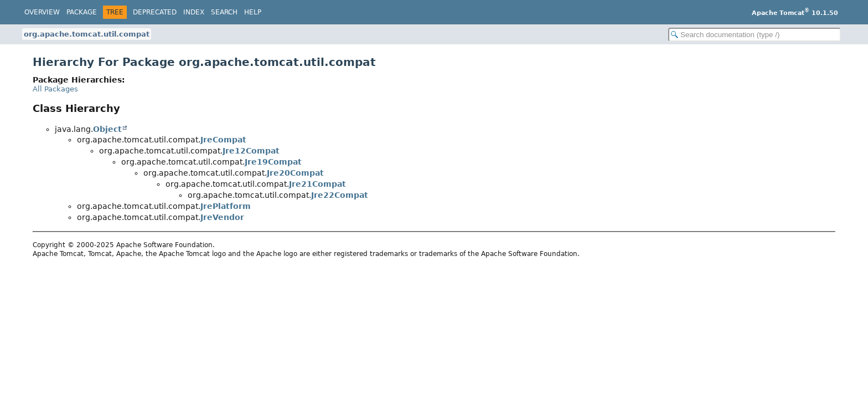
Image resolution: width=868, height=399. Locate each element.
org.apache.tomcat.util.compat (87, 34)
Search (224, 12)
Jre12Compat (251, 151)
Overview (42, 12)
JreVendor (222, 217)
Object (107, 129)
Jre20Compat (295, 173)
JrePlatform (226, 206)
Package (82, 12)
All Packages (55, 89)
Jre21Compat (317, 184)
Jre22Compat (340, 195)
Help (253, 12)
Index (194, 12)
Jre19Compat (273, 162)
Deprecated (155, 12)
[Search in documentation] (755, 35)
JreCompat (223, 140)
